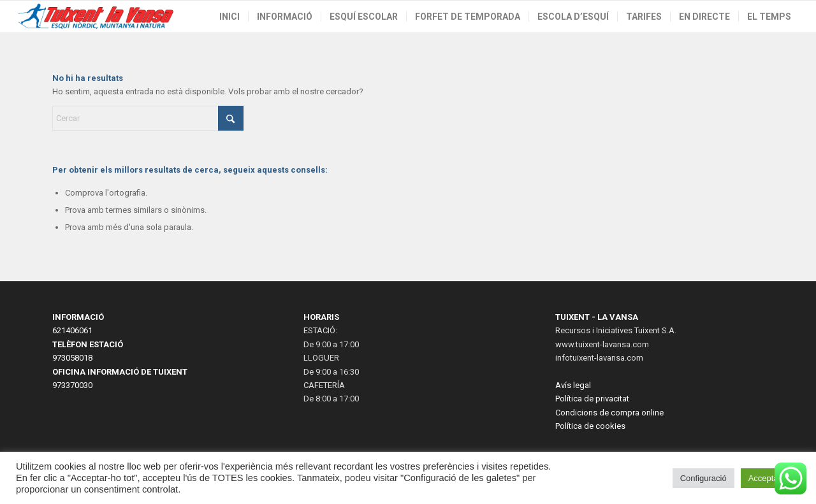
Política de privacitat (592, 399)
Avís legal (573, 385)
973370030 (72, 385)
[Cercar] (148, 118)
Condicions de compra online (609, 413)
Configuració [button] (703, 478)
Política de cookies (590, 426)
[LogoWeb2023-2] (96, 17)
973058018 (72, 358)
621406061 (72, 330)
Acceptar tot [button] (770, 478)
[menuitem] (229, 17)
